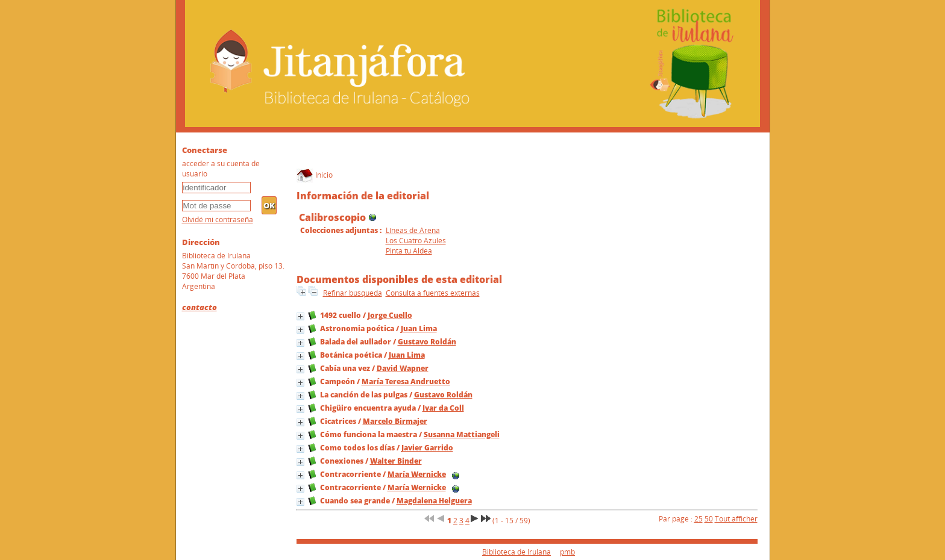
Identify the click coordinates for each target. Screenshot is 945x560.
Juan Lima (419, 328)
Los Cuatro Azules (416, 241)
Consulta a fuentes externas (433, 293)
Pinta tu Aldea (409, 251)
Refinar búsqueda (353, 293)
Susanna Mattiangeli (462, 434)
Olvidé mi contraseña (218, 219)
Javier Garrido (427, 448)
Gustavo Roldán (427, 342)
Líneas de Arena (413, 230)
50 (709, 519)
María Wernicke (417, 474)
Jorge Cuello (390, 315)
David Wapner (403, 368)
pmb (567, 552)
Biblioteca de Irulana (516, 552)
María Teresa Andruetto (406, 381)
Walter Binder (396, 461)
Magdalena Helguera (434, 501)
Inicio (315, 175)
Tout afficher (736, 519)
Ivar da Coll (443, 408)
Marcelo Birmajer (395, 421)
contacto (199, 307)
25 (699, 519)
